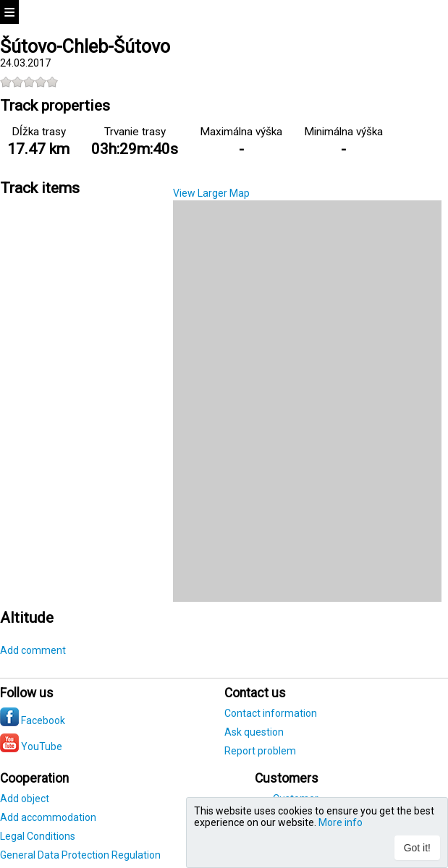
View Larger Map (211, 193)
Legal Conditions (38, 836)
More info (341, 822)
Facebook (33, 720)
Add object (25, 799)
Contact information (271, 713)
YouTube (31, 746)
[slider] (29, 82)
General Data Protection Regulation (80, 855)
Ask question (254, 732)
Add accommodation (48, 817)
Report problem (260, 751)
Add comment (33, 650)
